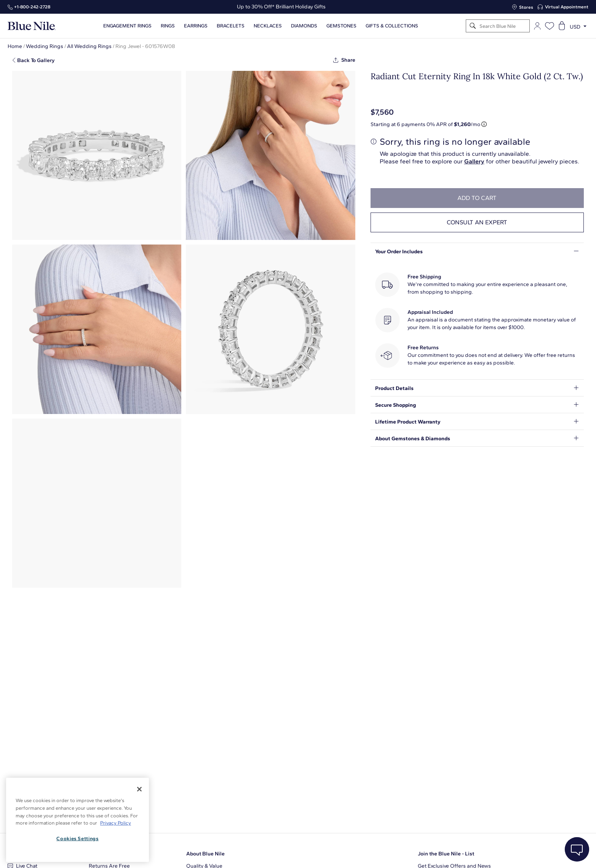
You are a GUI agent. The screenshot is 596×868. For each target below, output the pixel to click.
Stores (526, 7)
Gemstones (341, 26)
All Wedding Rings (89, 46)
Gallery (474, 161)
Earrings (196, 26)
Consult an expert (477, 222)
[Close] (139, 789)
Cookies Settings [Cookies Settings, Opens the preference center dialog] (77, 838)
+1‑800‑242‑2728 (32, 7)
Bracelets (231, 26)
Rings (168, 26)
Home (15, 46)
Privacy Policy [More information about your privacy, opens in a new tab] (116, 823)
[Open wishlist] (550, 26)
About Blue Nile (205, 854)
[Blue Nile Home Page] (32, 26)
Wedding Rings (45, 46)
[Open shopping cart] (562, 26)
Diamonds (304, 26)
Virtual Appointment (567, 7)
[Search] (473, 26)
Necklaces (268, 26)
